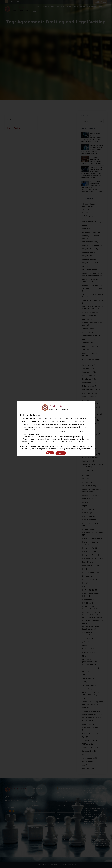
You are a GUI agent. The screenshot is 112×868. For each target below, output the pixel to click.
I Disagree (61, 453)
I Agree (50, 453)
